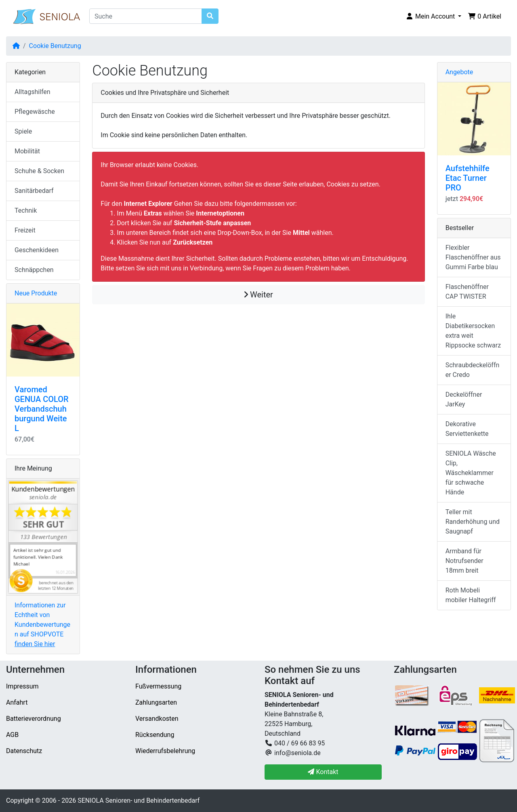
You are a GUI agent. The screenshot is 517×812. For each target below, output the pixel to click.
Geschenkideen (37, 250)
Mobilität (27, 151)
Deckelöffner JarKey (464, 399)
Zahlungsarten (156, 702)
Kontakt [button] (323, 772)
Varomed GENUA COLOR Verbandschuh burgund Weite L (42, 409)
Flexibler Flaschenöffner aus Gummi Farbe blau (473, 257)
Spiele (23, 131)
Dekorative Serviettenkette (467, 429)
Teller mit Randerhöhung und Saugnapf (473, 522)
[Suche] (146, 16)
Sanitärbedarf (34, 191)
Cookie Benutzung (55, 46)
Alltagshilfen (33, 92)
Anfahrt (17, 702)
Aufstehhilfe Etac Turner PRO (468, 178)
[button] (433, 17)
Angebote (459, 72)
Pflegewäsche (35, 112)
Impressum (22, 686)
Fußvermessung (158, 686)
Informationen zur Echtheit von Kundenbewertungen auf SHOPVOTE (42, 625)
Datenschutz (24, 751)
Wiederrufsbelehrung (165, 751)
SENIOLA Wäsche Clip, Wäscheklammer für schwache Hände (471, 473)
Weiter (258, 295)
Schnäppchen (34, 270)
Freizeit (25, 230)
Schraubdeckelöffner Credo (473, 370)
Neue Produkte (36, 293)
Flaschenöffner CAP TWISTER (467, 292)
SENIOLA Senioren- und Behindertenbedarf (139, 800)
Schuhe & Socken (39, 171)
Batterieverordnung (34, 719)
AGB (12, 735)
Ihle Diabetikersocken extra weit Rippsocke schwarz (473, 331)
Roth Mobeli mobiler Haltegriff (471, 595)
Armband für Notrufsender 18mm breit (464, 561)
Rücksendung (155, 735)
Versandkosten (157, 719)
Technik (26, 210)
